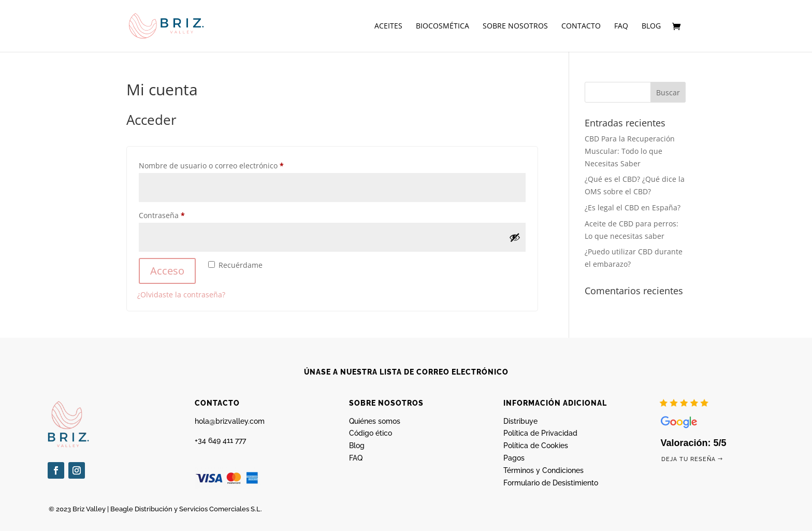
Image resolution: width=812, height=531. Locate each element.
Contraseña (181, 214)
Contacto (581, 26)
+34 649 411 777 (220, 440)
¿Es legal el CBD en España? (633, 207)
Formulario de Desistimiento (551, 483)
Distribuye (520, 421)
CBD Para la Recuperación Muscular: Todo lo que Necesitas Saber (630, 151)
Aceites (388, 26)
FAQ (621, 26)
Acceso (167, 271)
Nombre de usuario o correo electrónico (230, 164)
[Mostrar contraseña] (515, 237)
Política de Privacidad (540, 433)
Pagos (514, 458)
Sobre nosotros (515, 26)
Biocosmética (443, 26)
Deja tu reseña (688, 459)
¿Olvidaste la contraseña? (181, 295)
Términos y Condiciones (543, 470)
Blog (651, 26)
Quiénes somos (375, 421)
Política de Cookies (536, 446)
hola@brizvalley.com (230, 421)
